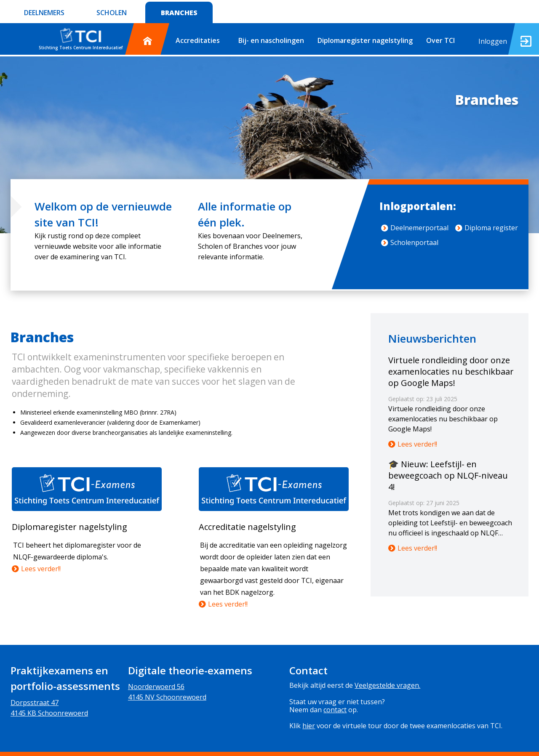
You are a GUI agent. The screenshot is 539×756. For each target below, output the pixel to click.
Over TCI (440, 40)
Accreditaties (198, 40)
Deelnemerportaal (415, 228)
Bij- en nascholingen (271, 40)
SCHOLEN (112, 13)
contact (335, 710)
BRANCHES (179, 13)
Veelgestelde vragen (387, 685)
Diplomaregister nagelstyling (365, 40)
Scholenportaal (410, 242)
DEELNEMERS (44, 13)
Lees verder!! (36, 569)
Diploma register (487, 228)
